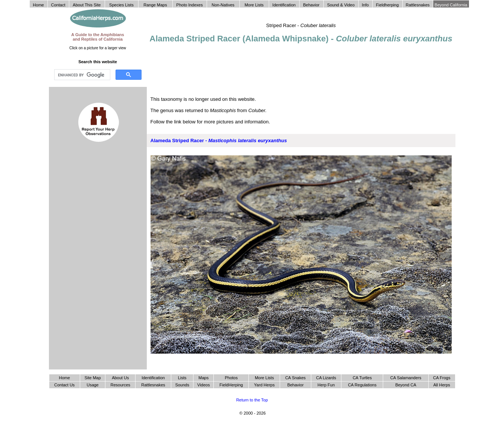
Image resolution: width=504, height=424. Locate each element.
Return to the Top (252, 400)
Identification (153, 378)
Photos (231, 378)
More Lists (264, 378)
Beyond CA (406, 385)
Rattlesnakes (153, 385)
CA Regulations (362, 385)
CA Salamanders (406, 378)
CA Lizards (326, 378)
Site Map (92, 378)
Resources (121, 385)
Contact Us (64, 385)
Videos (203, 385)
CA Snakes (295, 378)
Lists (182, 378)
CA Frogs (442, 378)
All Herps (442, 385)
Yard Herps (264, 385)
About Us (120, 378)
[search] (81, 75)
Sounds (182, 385)
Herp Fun (326, 385)
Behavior (295, 385)
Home (64, 378)
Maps (203, 378)
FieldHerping (231, 385)
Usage (93, 385)
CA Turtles (362, 378)
